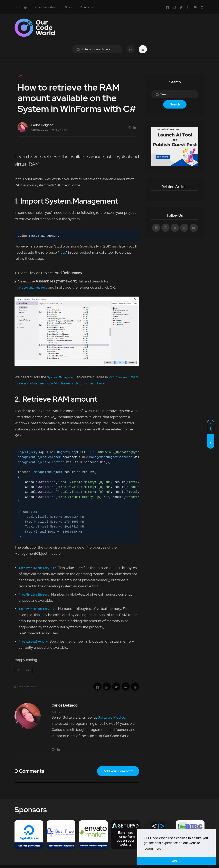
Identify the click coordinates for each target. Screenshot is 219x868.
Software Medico (111, 717)
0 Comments (29, 771)
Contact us (87, 7)
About (68, 7)
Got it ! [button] (177, 861)
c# (18, 670)
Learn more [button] (153, 848)
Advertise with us (45, 7)
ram (28, 670)
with (21, 7)
